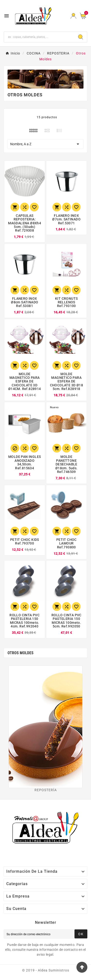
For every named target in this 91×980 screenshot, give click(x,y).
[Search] (81, 37)
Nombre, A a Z (45, 144)
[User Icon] (73, 16)
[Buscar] (39, 37)
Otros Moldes (21, 653)
